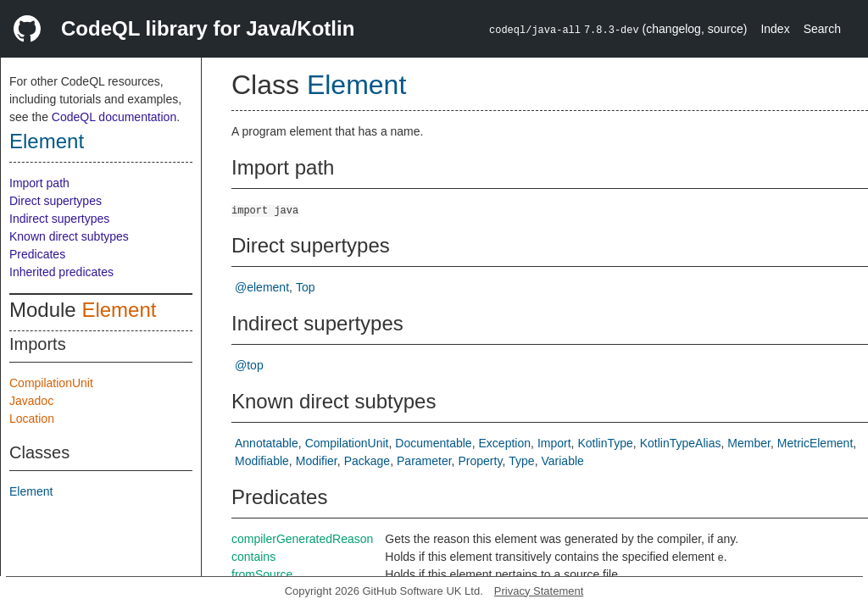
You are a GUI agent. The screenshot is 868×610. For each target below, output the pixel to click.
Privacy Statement (539, 591)
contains (253, 557)
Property (481, 461)
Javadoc (31, 401)
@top (249, 365)
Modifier (317, 461)
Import (554, 443)
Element (47, 141)
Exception (505, 443)
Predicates (37, 254)
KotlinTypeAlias (681, 443)
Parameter (424, 461)
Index (775, 29)
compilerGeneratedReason (302, 539)
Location (32, 419)
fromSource (262, 574)
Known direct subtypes (69, 236)
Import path (39, 183)
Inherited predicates (61, 272)
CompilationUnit (51, 383)
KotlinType (605, 443)
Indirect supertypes (59, 219)
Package (367, 461)
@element (262, 287)
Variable (563, 461)
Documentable (433, 443)
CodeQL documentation (114, 117)
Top (306, 287)
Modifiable (262, 461)
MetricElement (815, 443)
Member (749, 443)
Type (521, 461)
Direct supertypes (56, 201)
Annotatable (267, 443)
